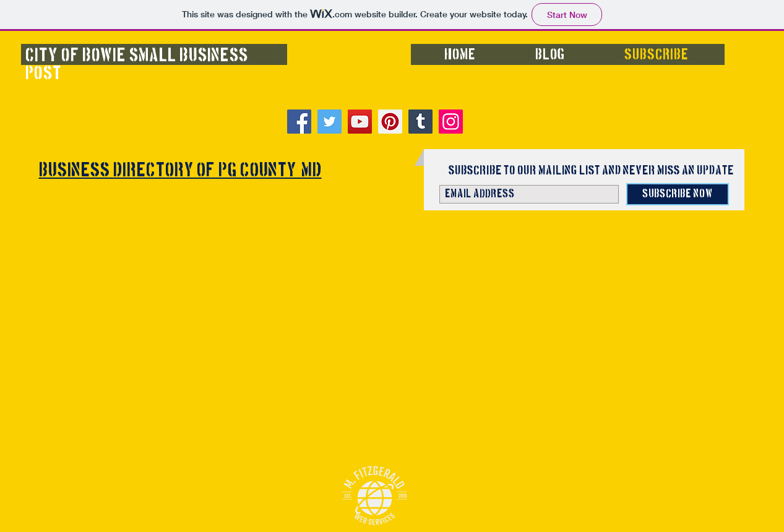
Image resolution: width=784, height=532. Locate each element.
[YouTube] (360, 122)
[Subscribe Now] (678, 194)
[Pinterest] (390, 122)
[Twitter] (330, 122)
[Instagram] (451, 122)
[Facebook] (299, 122)
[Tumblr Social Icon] (420, 122)
